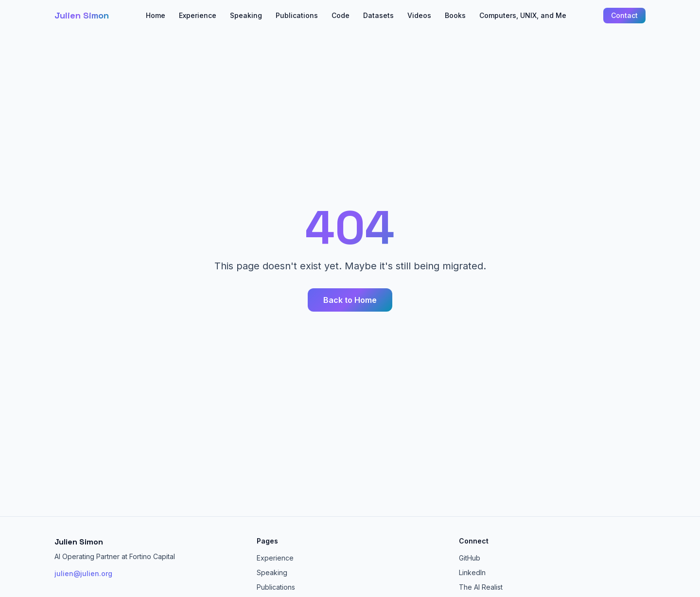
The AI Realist (481, 587)
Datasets (378, 15)
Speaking (246, 15)
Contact (624, 15)
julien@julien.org (83, 573)
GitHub (470, 558)
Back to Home (350, 300)
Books (455, 15)
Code (341, 15)
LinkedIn (472, 572)
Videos (419, 15)
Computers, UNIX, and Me (523, 15)
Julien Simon (82, 15)
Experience (198, 15)
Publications (297, 15)
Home (156, 15)
